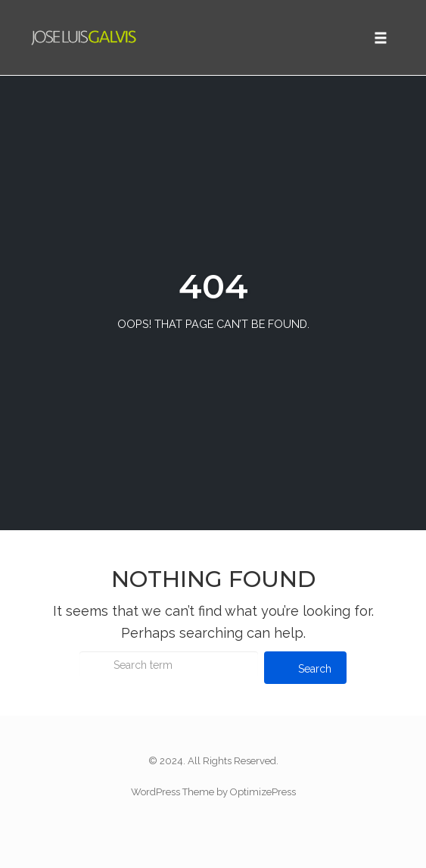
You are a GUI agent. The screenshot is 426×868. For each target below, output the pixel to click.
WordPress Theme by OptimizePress (213, 792)
